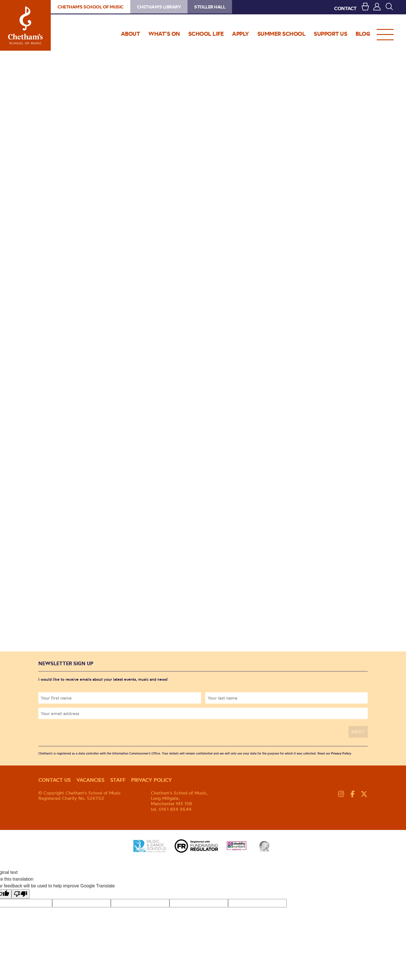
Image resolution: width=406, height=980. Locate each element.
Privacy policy (152, 780)
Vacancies (91, 780)
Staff (118, 780)
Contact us (55, 780)
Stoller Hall (210, 7)
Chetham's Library (159, 7)
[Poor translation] (21, 894)
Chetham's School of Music (25, 25)
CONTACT (345, 8)
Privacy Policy (341, 753)
